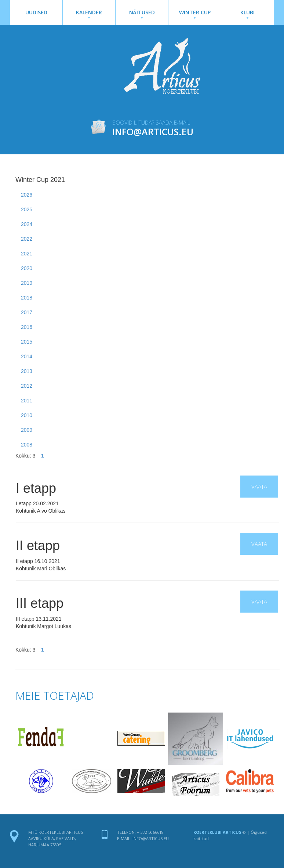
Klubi (247, 14)
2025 (27, 209)
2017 (27, 312)
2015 (27, 342)
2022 (27, 239)
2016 (27, 327)
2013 (27, 371)
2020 (27, 268)
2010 (27, 415)
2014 (27, 356)
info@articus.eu (151, 838)
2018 (27, 298)
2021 (27, 254)
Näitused (142, 14)
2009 (27, 430)
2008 (27, 445)
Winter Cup (195, 14)
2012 (27, 386)
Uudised (36, 12)
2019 (27, 283)
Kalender (89, 14)
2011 (27, 401)
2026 (27, 195)
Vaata (259, 487)
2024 (27, 224)
